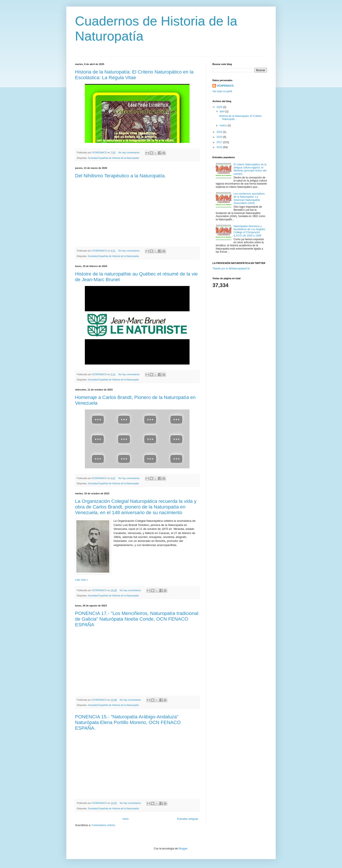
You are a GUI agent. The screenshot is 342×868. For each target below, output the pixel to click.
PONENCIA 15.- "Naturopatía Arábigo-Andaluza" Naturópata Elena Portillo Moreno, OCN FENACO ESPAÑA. (128, 722)
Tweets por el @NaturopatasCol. (231, 269)
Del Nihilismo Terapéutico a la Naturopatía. (121, 176)
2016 (220, 147)
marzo (224, 125)
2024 (220, 132)
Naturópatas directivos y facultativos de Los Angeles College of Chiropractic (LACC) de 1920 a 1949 (249, 231)
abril (222, 111)
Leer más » (82, 580)
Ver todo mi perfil (222, 91)
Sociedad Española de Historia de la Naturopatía (113, 158)
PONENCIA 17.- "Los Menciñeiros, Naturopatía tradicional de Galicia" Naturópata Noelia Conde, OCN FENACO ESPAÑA (137, 619)
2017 (220, 142)
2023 (220, 137)
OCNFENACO (225, 86)
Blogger (183, 849)
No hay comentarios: (130, 152)
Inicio (126, 819)
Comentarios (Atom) (103, 825)
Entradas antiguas (188, 819)
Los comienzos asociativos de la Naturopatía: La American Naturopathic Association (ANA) (249, 198)
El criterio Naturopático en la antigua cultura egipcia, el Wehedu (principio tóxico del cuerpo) (250, 169)
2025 (220, 107)
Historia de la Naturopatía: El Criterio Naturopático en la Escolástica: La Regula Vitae (134, 75)
